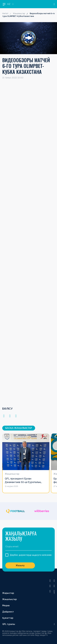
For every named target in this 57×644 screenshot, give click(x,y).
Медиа (6, 605)
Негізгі (5, 13)
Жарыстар (8, 593)
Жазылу (20, 565)
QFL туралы (9, 624)
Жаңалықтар (19, 13)
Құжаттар (8, 618)
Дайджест (8, 612)
